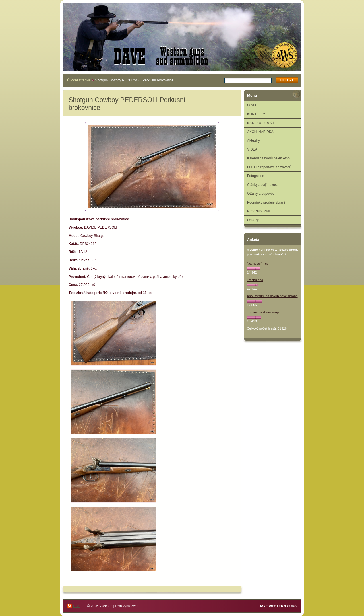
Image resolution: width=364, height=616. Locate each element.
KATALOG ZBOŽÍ (260, 123)
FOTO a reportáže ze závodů (269, 167)
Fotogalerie (256, 176)
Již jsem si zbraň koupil (263, 312)
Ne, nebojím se (258, 264)
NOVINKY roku (258, 211)
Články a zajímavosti (263, 185)
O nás (252, 105)
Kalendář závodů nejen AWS (269, 158)
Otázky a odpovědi (261, 194)
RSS (77, 606)
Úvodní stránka (79, 80)
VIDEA (252, 149)
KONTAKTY (256, 114)
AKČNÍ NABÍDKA (260, 132)
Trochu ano (255, 280)
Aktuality (254, 141)
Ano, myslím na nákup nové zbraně (272, 296)
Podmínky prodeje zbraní (266, 202)
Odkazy (253, 220)
